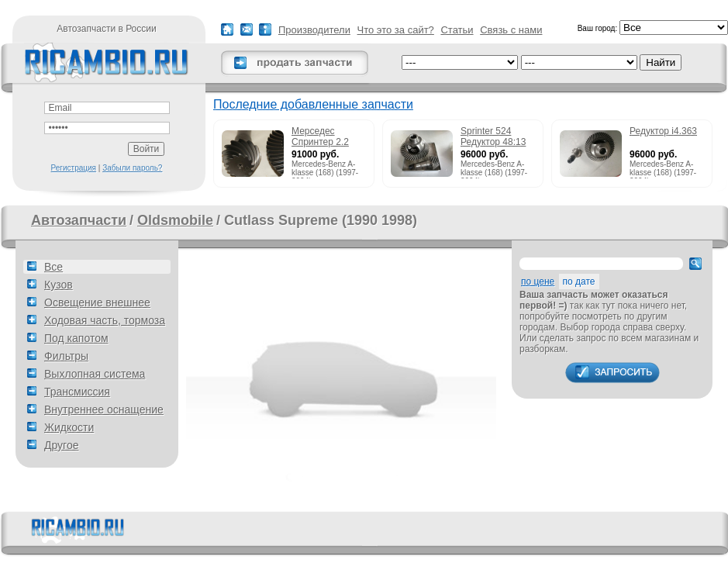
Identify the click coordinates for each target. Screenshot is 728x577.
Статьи (457, 30)
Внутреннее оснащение (104, 409)
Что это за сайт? (396, 30)
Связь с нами (511, 30)
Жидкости (69, 427)
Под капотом (76, 338)
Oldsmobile (175, 220)
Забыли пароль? (132, 168)
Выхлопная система (95, 374)
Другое (61, 445)
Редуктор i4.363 (663, 131)
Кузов (59, 285)
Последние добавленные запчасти (313, 104)
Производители (314, 30)
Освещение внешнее (97, 302)
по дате (579, 282)
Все (53, 267)
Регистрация (74, 168)
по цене (538, 282)
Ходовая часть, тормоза (105, 320)
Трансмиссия (77, 392)
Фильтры (66, 356)
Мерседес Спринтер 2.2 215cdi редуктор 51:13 (326, 137)
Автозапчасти (79, 220)
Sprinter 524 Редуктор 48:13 (493, 136)
